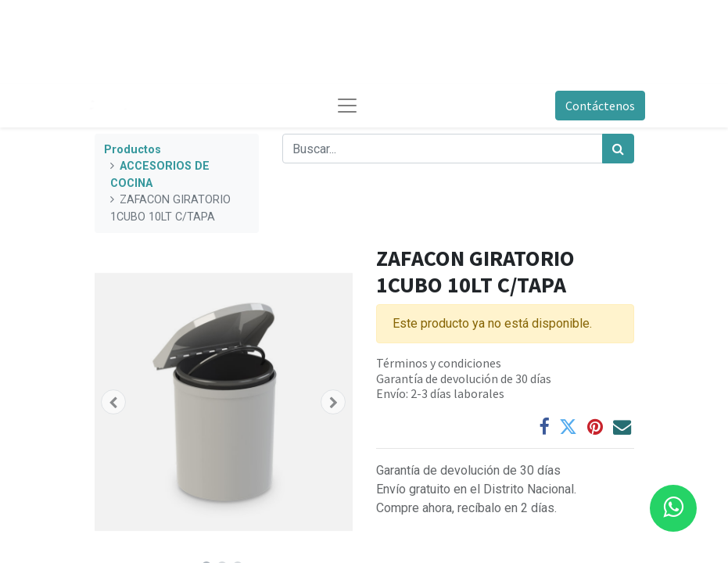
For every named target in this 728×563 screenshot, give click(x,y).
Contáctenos (600, 106)
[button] (114, 402)
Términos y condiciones (439, 363)
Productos (133, 150)
